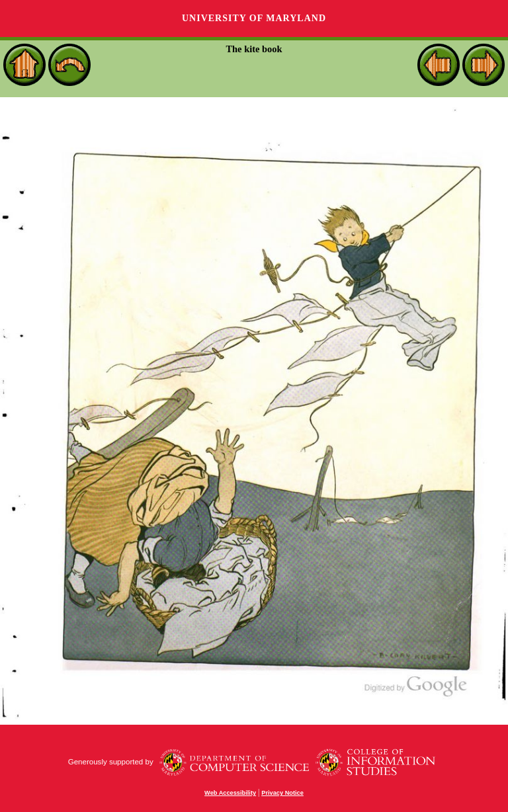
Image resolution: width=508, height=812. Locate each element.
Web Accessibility (230, 793)
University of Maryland (254, 18)
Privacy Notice (282, 793)
